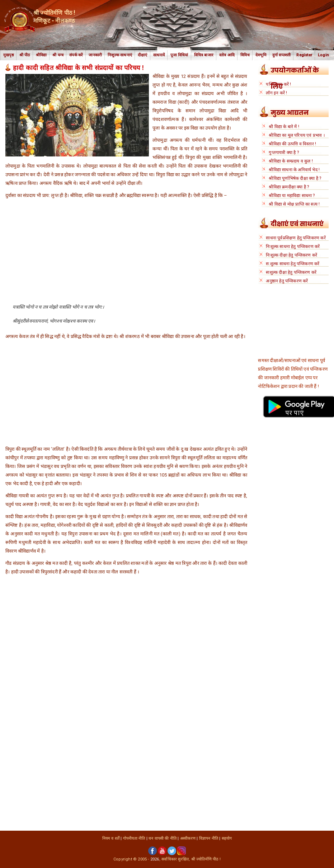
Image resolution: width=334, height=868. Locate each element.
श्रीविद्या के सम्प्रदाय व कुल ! (291, 161)
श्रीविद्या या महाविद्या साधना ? (292, 196)
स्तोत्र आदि (227, 55)
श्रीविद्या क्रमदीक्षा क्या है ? (289, 187)
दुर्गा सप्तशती (282, 55)
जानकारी (95, 55)
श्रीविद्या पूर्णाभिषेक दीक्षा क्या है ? (295, 178)
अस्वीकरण (188, 838)
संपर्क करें (76, 55)
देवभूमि (261, 55)
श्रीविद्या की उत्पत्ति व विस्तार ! (292, 144)
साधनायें (159, 55)
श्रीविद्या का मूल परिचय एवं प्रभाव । (297, 135)
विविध (245, 55)
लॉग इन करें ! (276, 93)
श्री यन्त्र (58, 55)
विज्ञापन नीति (209, 838)
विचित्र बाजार (204, 55)
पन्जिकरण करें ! (278, 84)
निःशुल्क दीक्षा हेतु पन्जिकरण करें (291, 255)
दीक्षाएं (143, 55)
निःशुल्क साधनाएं (120, 55)
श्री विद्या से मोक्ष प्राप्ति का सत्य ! (294, 204)
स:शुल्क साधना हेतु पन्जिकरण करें (293, 264)
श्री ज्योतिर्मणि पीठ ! (206, 859)
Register (304, 55)
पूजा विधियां (179, 55)
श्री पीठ (25, 55)
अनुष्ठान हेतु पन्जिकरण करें (287, 281)
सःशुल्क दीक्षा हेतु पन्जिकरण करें (291, 272)
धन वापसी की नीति (163, 838)
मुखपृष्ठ (8, 55)
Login (323, 55)
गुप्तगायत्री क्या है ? (284, 153)
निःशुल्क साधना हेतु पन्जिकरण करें (293, 247)
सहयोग (227, 838)
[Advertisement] (126, 254)
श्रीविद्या (41, 55)
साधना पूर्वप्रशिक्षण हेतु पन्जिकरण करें (296, 238)
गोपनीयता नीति (134, 838)
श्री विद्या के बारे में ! (284, 127)
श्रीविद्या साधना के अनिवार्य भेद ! (294, 170)
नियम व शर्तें (111, 838)
